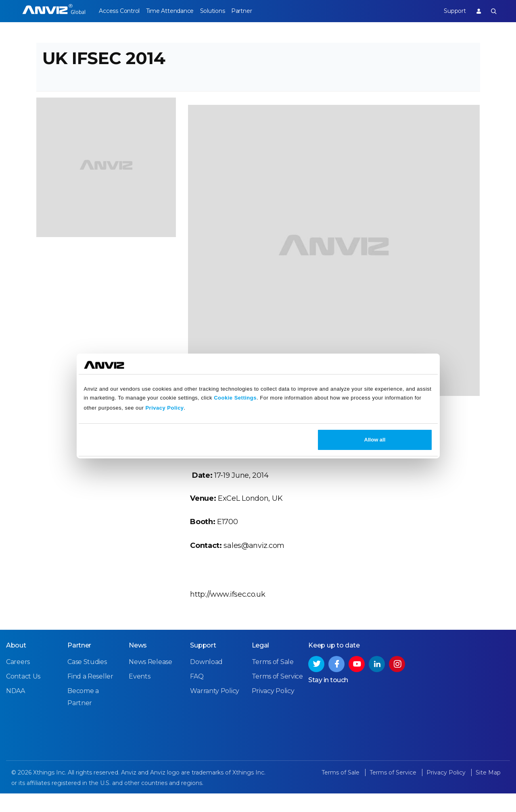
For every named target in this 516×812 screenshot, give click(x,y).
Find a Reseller (90, 695)
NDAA (16, 710)
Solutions (222, 11)
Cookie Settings (235, 398)
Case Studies (87, 681)
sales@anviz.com (254, 559)
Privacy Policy (164, 408)
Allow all (375, 440)
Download (206, 681)
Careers (18, 681)
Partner (256, 11)
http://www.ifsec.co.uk (228, 607)
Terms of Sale (273, 681)
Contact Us (23, 695)
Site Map (489, 791)
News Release (150, 681)
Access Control (119, 11)
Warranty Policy (215, 710)
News (138, 664)
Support (449, 11)
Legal (261, 664)
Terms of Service (277, 695)
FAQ (197, 695)
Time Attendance (175, 11)
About (16, 664)
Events (139, 695)
